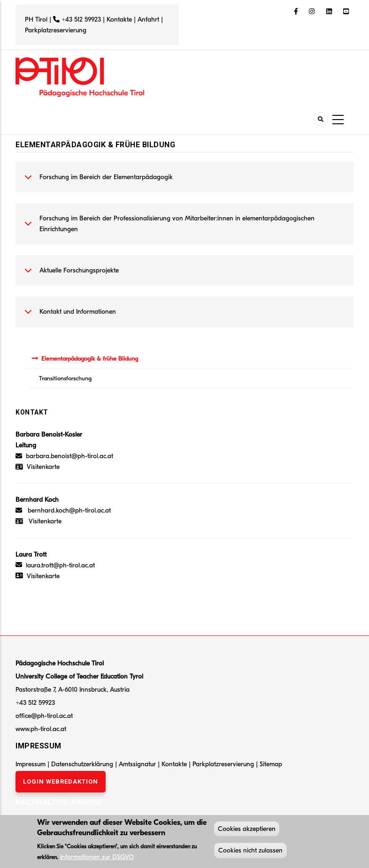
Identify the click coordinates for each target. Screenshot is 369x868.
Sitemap (271, 764)
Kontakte (119, 19)
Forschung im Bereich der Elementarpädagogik (97, 182)
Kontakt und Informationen (69, 317)
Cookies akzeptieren (247, 830)
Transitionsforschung (65, 378)
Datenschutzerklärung (82, 764)
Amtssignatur (138, 764)
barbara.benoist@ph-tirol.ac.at (64, 456)
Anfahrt (149, 19)
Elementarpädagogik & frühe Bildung (90, 359)
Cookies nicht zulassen (250, 851)
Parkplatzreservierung (56, 30)
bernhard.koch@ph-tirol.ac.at (69, 510)
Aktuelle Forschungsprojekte (70, 275)
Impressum (31, 764)
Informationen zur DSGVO (97, 858)
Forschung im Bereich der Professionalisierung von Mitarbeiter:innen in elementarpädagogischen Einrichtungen (168, 226)
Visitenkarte (43, 467)
